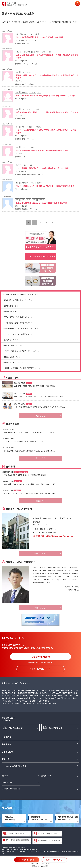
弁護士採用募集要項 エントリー (39, 818)
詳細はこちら (40, 553)
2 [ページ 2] (40, 223)
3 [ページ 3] (46, 223)
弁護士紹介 (6, 737)
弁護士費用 (6, 744)
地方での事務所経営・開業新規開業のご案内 (68, 818)
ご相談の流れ (7, 752)
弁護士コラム (46, 776)
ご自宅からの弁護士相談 (11, 789)
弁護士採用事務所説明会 (10, 818)
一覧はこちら (40, 416)
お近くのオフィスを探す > (41, 866)
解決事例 (5, 776)
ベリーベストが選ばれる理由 (14, 766)
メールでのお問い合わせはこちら (40, 256)
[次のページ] (53, 223)
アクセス (5, 759)
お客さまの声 (7, 782)
